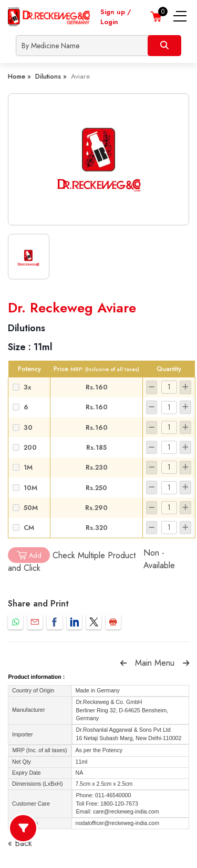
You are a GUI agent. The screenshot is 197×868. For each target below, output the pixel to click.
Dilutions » (51, 76)
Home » (19, 76)
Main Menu (155, 663)
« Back (20, 843)
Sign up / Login (116, 17)
